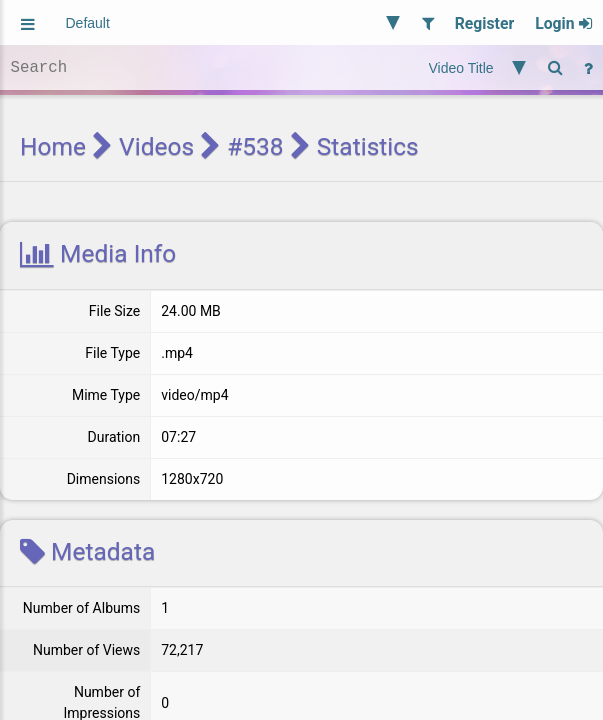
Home (53, 146)
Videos (156, 146)
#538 (255, 146)
